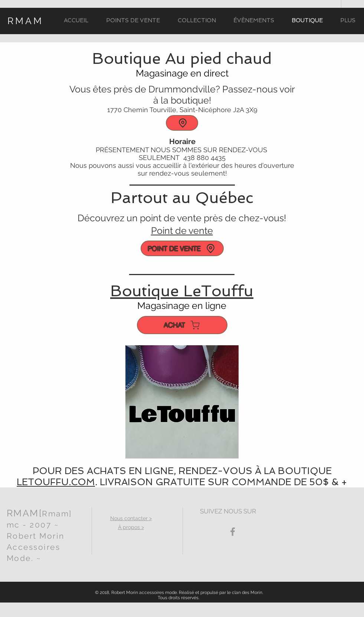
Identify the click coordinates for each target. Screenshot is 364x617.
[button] (197, 21)
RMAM (25, 21)
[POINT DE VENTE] (182, 248)
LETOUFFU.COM (56, 482)
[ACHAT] (182, 325)
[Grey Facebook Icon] (233, 532)
